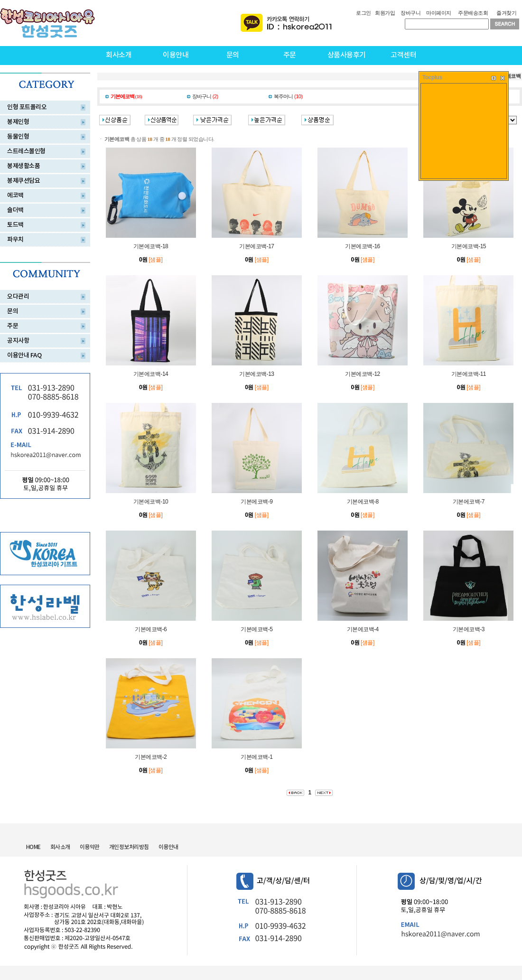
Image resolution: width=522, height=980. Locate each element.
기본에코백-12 (362, 374)
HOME (33, 847)
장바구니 (410, 13)
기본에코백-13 (256, 374)
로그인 (364, 13)
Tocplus (432, 77)
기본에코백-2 (151, 757)
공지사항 (18, 341)
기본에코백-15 (469, 246)
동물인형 (18, 137)
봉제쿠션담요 (23, 181)
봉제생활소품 (23, 166)
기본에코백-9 (256, 502)
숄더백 (15, 210)
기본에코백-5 (256, 629)
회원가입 (385, 13)
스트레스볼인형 (26, 151)
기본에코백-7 (469, 502)
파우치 (15, 240)
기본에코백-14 (151, 374)
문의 (233, 55)
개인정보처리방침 (129, 847)
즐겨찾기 (506, 13)
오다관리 (18, 297)
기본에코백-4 (363, 629)
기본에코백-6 (151, 629)
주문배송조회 (473, 13)
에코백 (15, 196)
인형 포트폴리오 (27, 107)
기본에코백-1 (256, 757)
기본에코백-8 (363, 502)
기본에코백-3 (469, 629)
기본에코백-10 (151, 502)
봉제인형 (18, 122)
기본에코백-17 (256, 246)
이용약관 (90, 847)
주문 (290, 55)
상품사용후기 (347, 55)
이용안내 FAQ (24, 355)
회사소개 (119, 55)
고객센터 (403, 55)
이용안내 (176, 55)
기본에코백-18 (151, 246)
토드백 (15, 225)
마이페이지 (439, 13)
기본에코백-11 (469, 374)
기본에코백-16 (362, 246)
